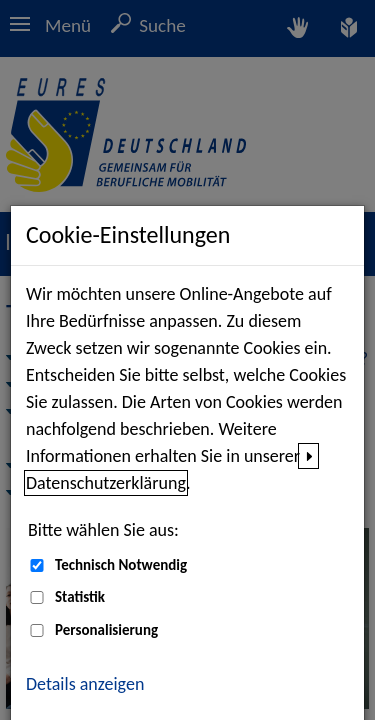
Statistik (80, 597)
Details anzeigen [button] (85, 684)
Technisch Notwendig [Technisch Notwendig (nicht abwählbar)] (121, 565)
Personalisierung (106, 630)
